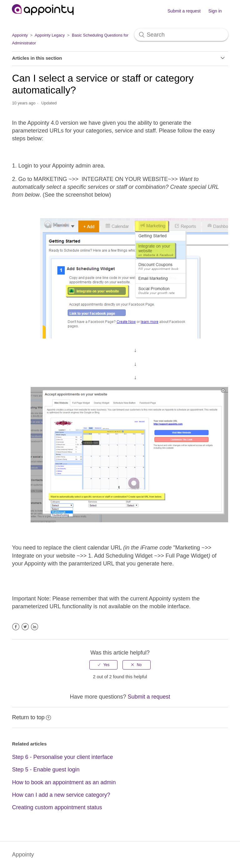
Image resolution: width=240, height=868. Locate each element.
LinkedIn (35, 627)
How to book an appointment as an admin (64, 782)
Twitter (25, 627)
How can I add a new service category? (61, 795)
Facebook (16, 627)
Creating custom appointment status (57, 807)
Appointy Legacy (50, 35)
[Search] (181, 35)
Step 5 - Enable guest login (46, 770)
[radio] (103, 665)
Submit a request (184, 11)
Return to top (31, 717)
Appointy (20, 35)
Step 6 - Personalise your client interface (62, 757)
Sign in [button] (215, 11)
